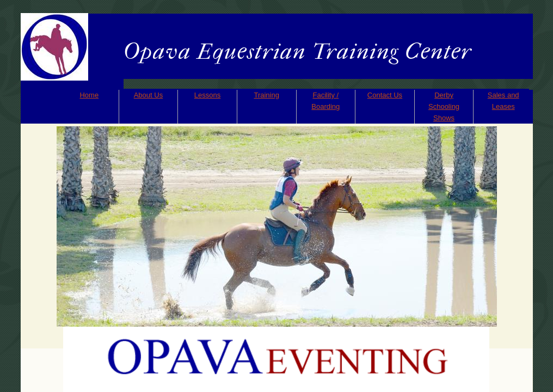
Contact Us (385, 95)
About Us (148, 95)
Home (89, 95)
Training (266, 95)
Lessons (207, 95)
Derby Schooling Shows (444, 106)
